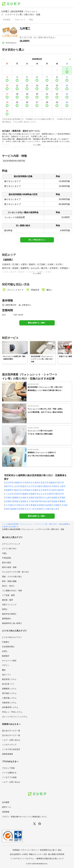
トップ (5, 524)
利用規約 (16, 850)
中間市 (55, 486)
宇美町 (8, 498)
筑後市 (24, 486)
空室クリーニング (9, 605)
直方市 (45, 483)
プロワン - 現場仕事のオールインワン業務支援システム (24, 817)
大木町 (18, 505)
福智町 (14, 509)
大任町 (64, 505)
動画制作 (6, 656)
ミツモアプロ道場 (9, 777)
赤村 (7, 509)
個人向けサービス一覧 (11, 731)
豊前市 (47, 486)
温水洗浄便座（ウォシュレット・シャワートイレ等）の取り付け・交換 (35, 524)
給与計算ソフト (8, 684)
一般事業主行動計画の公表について (49, 859)
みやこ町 (31, 509)
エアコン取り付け (9, 549)
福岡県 (66, 524)
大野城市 (27, 490)
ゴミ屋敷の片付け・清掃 (12, 591)
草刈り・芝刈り (8, 586)
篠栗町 (16, 498)
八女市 (16, 486)
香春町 (34, 505)
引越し (5, 553)
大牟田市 (27, 483)
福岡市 (18, 483)
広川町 (26, 505)
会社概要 (6, 802)
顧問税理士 (7, 619)
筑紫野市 (9, 490)
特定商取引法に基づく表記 (51, 850)
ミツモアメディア (9, 745)
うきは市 (9, 494)
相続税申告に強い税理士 (12, 623)
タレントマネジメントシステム (15, 717)
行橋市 (39, 486)
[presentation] (7, 20)
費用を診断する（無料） (37, 323)
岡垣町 (16, 501)
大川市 (32, 486)
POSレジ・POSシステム (12, 712)
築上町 (55, 509)
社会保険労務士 (8, 647)
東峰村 (62, 501)
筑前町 (55, 501)
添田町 (41, 505)
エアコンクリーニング (11, 544)
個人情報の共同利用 (56, 854)
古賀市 (53, 490)
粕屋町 (55, 498)
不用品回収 (7, 558)
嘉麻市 (26, 494)
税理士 (5, 609)
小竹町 (32, 501)
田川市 (61, 483)
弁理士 (5, 651)
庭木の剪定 (7, 563)
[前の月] (4, 59)
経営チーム (7, 807)
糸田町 (49, 505)
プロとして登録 (8, 768)
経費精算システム (9, 689)
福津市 (61, 490)
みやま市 (42, 494)
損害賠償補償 (7, 754)
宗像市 (36, 490)
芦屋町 (62, 498)
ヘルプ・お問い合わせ (11, 740)
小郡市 (62, 486)
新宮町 (39, 498)
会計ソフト (7, 675)
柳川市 (8, 486)
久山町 (47, 498)
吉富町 (39, 509)
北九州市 (9, 483)
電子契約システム (9, 693)
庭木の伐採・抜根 (9, 567)
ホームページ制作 (9, 661)
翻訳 (4, 670)
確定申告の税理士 (9, 614)
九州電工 (14, 527)
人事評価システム (9, 698)
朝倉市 (34, 494)
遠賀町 (24, 501)
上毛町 (47, 509)
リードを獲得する (9, 773)
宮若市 (18, 494)
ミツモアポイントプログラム (22, 859)
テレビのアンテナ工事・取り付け (16, 572)
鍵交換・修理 (7, 600)
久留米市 (37, 483)
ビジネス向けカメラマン (12, 637)
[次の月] (70, 59)
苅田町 (22, 509)
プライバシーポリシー (30, 850)
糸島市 (51, 494)
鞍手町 (39, 501)
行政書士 (6, 642)
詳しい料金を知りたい (37, 240)
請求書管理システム (10, 707)
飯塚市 (53, 483)
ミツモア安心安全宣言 (11, 749)
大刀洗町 (9, 505)
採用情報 (6, 812)
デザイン (6, 665)
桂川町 (47, 501)
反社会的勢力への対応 (19, 854)
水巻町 (8, 501)
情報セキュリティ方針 (38, 854)
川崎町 (57, 505)
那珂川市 (60, 494)
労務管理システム (9, 703)
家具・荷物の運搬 (9, 581)
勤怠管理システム (9, 679)
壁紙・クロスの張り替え (12, 577)
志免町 (24, 498)
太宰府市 (44, 490)
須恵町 (32, 498)
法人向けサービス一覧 (11, 735)
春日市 (18, 490)
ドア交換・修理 (8, 595)
